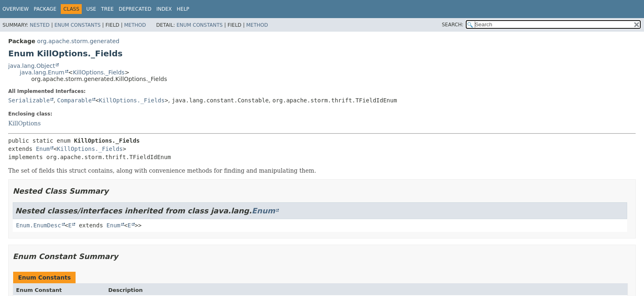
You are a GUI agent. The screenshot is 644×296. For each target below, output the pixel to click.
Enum (43, 149)
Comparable (74, 100)
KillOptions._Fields (99, 72)
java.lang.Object (32, 66)
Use (91, 9)
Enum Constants (77, 25)
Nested (39, 25)
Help (183, 9)
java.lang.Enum (42, 72)
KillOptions (24, 123)
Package (45, 9)
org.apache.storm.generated (78, 41)
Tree (107, 9)
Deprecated (135, 9)
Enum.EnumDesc (39, 225)
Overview (16, 9)
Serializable (29, 100)
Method (135, 25)
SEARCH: (453, 25)
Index (164, 9)
